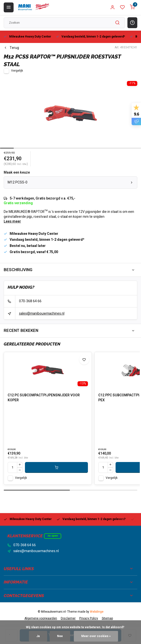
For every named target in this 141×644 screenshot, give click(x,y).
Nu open (53, 536)
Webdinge (97, 612)
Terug (11, 48)
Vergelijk (17, 71)
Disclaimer (68, 618)
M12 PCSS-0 (70, 182)
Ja (38, 636)
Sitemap (107, 618)
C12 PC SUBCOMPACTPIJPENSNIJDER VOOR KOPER (44, 398)
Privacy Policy (89, 618)
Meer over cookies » (96, 636)
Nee (60, 636)
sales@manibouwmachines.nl (42, 313)
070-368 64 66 (30, 301)
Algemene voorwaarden (41, 618)
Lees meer (12, 221)
